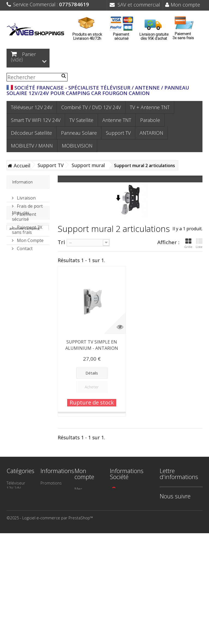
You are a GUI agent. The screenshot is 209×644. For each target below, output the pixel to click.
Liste (199, 243)
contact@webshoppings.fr (137, 517)
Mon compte (183, 4)
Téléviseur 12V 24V (32, 107)
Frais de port (29, 204)
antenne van (20, 380)
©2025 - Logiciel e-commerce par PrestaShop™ (50, 628)
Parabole (150, 120)
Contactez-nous (50, 518)
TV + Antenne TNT (150, 107)
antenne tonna (22, 364)
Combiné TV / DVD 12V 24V (91, 107)
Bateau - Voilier (14, 572)
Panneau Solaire (79, 133)
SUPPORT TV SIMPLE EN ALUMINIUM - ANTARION (92, 345)
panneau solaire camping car (23, 345)
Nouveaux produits (50, 493)
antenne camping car (24, 283)
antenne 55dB (21, 372)
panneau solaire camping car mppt (25, 333)
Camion (13, 582)
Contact (24, 246)
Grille (188, 243)
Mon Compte (30, 238)
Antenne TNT (117, 120)
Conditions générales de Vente (53, 545)
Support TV (118, 133)
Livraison (26, 196)
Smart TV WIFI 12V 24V (36, 120)
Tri (61, 242)
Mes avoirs (85, 501)
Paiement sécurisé (24, 214)
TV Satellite (81, 120)
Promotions (51, 483)
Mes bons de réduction (87, 542)
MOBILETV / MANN (32, 146)
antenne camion (23, 356)
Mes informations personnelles (87, 526)
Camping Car (18, 562)
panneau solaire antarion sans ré (23, 320)
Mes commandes (86, 491)
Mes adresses (83, 511)
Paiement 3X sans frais (27, 228)
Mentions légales (49, 530)
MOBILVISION (77, 146)
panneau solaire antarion (23, 295)
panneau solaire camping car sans (24, 308)
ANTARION (151, 133)
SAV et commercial (135, 4)
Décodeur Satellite (31, 133)
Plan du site (51, 578)
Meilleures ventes (50, 505)
